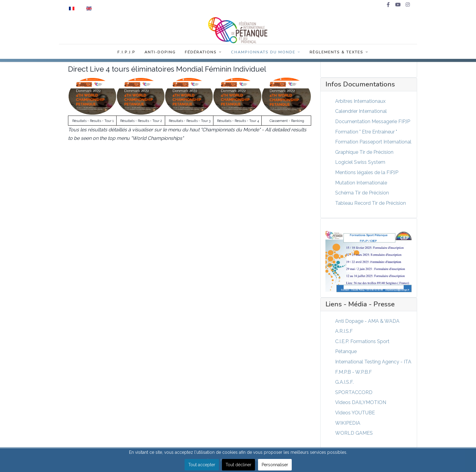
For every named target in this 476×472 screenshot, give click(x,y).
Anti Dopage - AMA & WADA (367, 321)
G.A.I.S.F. (344, 382)
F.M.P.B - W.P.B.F (354, 372)
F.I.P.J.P (126, 52)
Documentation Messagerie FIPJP (373, 121)
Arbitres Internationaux (360, 101)
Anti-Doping (160, 52)
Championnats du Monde (266, 52)
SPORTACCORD (354, 392)
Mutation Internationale (361, 183)
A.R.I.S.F (344, 331)
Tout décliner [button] (238, 465)
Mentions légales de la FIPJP (367, 172)
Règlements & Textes (339, 52)
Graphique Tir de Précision (364, 152)
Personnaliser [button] (275, 465)
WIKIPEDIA (348, 423)
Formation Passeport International (373, 142)
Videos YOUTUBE (355, 413)
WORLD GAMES (354, 433)
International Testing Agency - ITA (373, 362)
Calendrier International (361, 111)
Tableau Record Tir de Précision (371, 203)
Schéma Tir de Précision (362, 193)
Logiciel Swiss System (360, 162)
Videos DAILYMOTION (361, 402)
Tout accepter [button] (202, 465)
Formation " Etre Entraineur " (366, 132)
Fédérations (203, 52)
